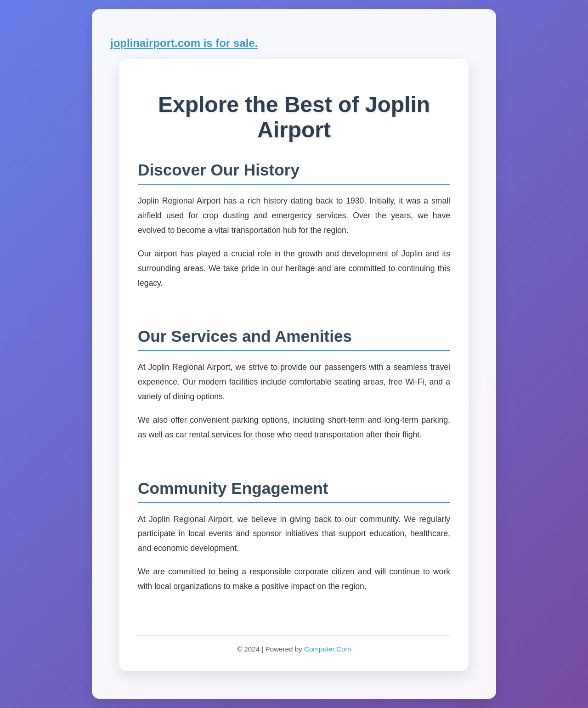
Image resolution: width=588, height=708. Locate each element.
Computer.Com (328, 649)
